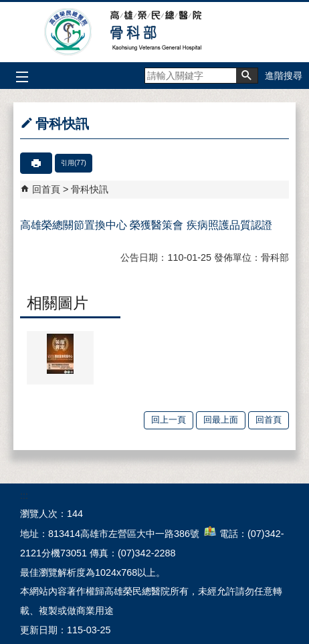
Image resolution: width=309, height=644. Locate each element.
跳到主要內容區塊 (7, 7)
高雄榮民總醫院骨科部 (155, 32)
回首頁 (46, 189)
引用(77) (74, 163)
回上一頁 (169, 420)
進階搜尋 (284, 76)
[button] (247, 76)
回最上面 (221, 420)
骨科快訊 (90, 189)
